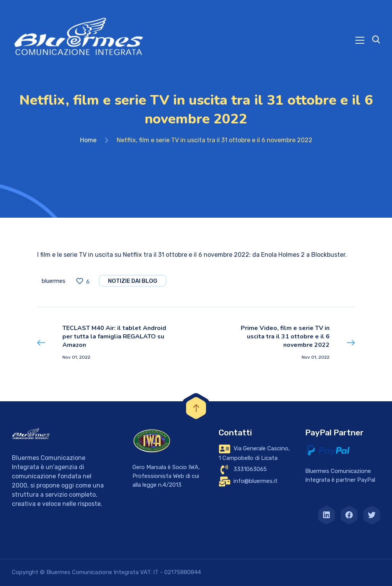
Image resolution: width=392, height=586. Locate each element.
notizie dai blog (133, 281)
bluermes (54, 281)
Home (88, 140)
